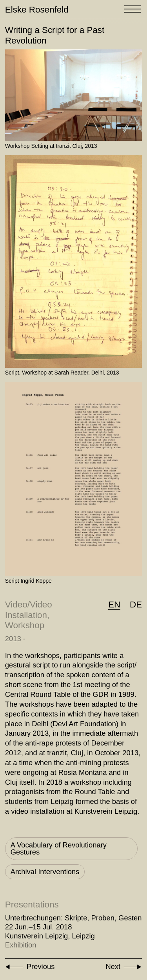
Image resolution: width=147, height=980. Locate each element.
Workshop (25, 625)
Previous (41, 966)
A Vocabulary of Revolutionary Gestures (59, 848)
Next (113, 966)
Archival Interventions (45, 872)
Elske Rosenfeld (37, 10)
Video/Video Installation (29, 610)
